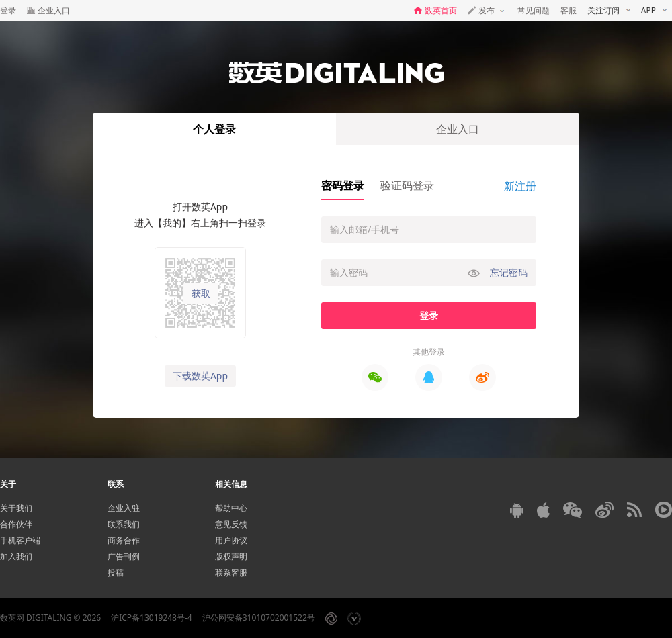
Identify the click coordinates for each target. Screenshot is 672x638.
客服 (569, 10)
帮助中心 (231, 508)
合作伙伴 (16, 524)
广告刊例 (124, 556)
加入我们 (16, 556)
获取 (201, 293)
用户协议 (231, 540)
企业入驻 (124, 508)
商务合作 (124, 540)
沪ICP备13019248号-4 (152, 618)
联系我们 (124, 524)
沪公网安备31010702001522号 (259, 618)
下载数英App (200, 376)
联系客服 (231, 573)
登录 (8, 10)
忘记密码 (509, 272)
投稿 (116, 573)
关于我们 (16, 508)
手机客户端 (20, 540)
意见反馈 (231, 524)
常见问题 (534, 10)
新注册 (520, 186)
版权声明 (231, 556)
